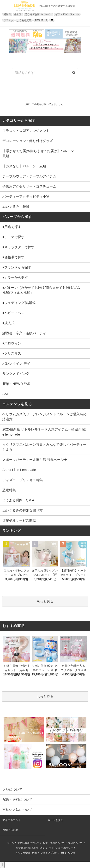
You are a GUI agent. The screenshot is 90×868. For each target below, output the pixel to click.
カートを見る (55, 820)
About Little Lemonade (19, 470)
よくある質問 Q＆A (18, 500)
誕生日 (7, 14)
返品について (75, 843)
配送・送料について (54, 843)
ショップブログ (49, 853)
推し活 (18, 14)
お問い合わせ (10, 830)
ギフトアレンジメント (67, 14)
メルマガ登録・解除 (26, 853)
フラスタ (8, 20)
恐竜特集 (9, 490)
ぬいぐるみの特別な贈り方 (23, 510)
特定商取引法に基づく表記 (31, 848)
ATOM (71, 853)
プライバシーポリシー (61, 848)
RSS (64, 853)
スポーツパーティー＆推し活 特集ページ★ (35, 460)
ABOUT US (41, 20)
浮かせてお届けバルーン (38, 14)
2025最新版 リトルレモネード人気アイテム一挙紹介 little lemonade (44, 432)
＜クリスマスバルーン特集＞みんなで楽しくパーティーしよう (44, 447)
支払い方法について (28, 843)
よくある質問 (24, 20)
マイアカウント (12, 820)
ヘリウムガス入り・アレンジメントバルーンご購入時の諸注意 (44, 417)
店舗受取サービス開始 (19, 520)
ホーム (10, 843)
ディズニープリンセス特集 (23, 480)
